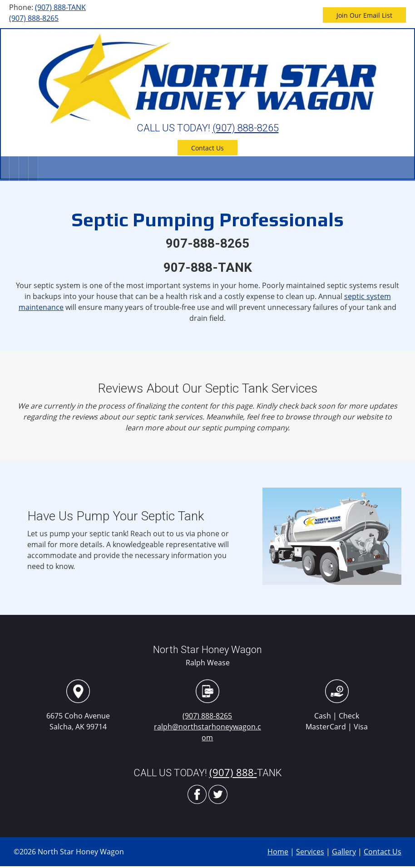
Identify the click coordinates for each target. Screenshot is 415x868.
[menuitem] (5, 169)
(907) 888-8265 (34, 18)
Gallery (344, 852)
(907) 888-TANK (60, 7)
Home (278, 852)
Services (310, 852)
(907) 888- (233, 772)
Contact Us (383, 852)
